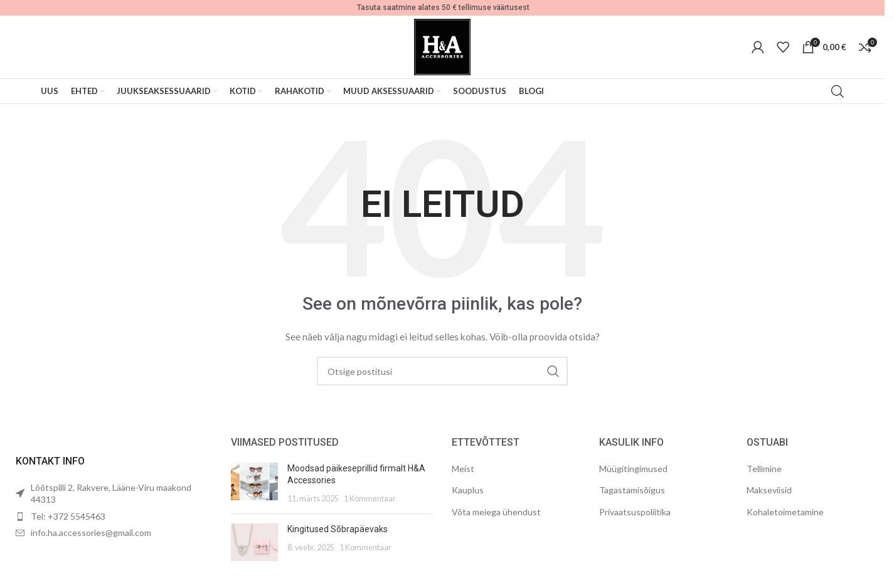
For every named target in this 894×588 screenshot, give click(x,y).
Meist (463, 469)
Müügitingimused (633, 469)
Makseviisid (769, 490)
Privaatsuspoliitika (635, 512)
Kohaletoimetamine (785, 512)
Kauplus (468, 490)
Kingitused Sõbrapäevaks (338, 529)
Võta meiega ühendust (496, 512)
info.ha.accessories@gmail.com (91, 533)
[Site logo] (442, 46)
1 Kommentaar (370, 499)
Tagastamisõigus (632, 490)
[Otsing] (442, 371)
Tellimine (764, 469)
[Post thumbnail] (254, 484)
